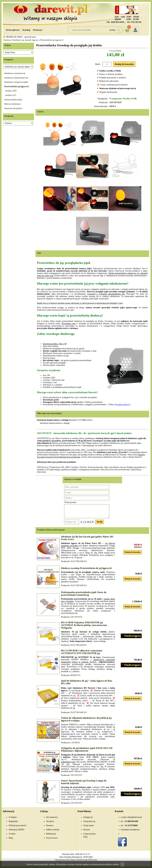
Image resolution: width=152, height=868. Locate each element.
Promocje (38, 30)
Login (135, 30)
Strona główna (13, 30)
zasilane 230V (11, 91)
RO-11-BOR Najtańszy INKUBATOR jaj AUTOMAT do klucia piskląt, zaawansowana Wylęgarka (84, 625)
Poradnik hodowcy (123, 404)
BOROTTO (75, 675)
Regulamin (13, 821)
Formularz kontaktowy (130, 830)
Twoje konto (89, 825)
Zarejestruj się (89, 821)
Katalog (26, 30)
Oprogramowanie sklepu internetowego (71, 860)
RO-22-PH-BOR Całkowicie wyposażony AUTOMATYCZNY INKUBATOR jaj (82, 652)
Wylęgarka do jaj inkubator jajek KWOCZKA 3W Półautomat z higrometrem (87, 749)
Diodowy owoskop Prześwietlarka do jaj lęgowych (86, 568)
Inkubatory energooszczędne (16, 82)
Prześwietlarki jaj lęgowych (52, 40)
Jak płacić (50, 821)
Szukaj (112, 30)
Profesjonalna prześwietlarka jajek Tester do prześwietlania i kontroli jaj (84, 594)
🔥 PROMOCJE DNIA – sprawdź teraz (19, 37)
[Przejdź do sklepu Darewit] (76, 14)
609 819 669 (131, 821)
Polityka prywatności (18, 825)
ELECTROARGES (79, 561)
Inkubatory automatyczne (15, 73)
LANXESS (75, 743)
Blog (11, 838)
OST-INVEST (116, 102)
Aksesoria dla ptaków (13, 108)
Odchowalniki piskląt (13, 100)
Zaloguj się (88, 817)
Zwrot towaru (52, 838)
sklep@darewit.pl (135, 817)
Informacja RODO (17, 830)
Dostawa (50, 825)
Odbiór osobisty (53, 830)
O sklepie (13, 817)
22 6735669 (131, 825)
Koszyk (127, 28)
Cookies (12, 834)
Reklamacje (51, 834)
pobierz (90, 420)
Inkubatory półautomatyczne (16, 78)
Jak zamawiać (52, 817)
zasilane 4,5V (11, 95)
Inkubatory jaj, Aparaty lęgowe (25, 40)
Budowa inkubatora (12, 104)
